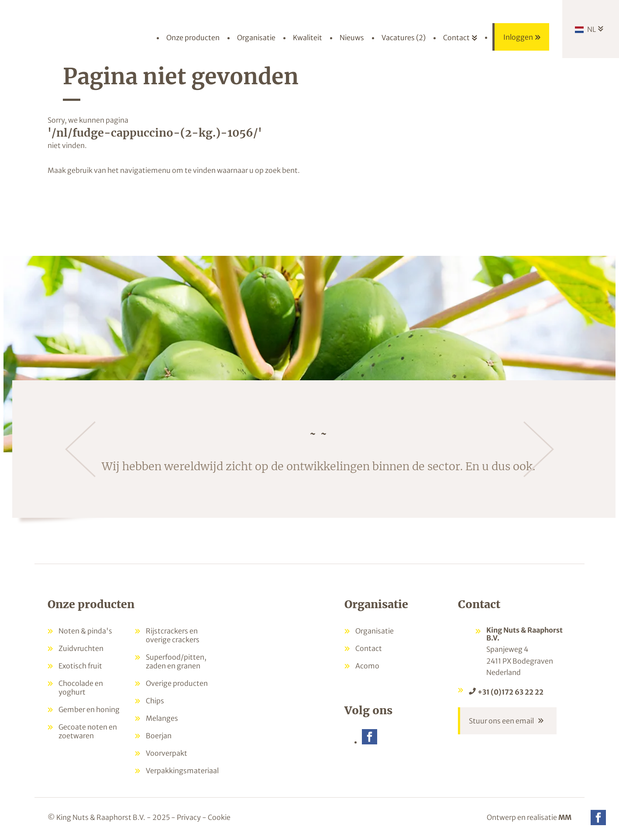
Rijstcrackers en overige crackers (173, 635)
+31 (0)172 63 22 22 (511, 692)
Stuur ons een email (501, 721)
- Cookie (216, 817)
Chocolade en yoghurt (81, 688)
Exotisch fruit (80, 666)
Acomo (367, 666)
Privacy (189, 817)
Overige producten (177, 683)
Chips (155, 701)
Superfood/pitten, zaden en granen (176, 661)
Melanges (162, 718)
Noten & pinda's (85, 631)
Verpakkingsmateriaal (182, 771)
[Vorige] (80, 449)
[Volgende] (539, 449)
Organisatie (375, 631)
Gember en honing (89, 709)
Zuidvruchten (81, 648)
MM (565, 817)
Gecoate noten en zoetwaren (88, 731)
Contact (369, 648)
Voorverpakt (167, 753)
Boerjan (159, 736)
